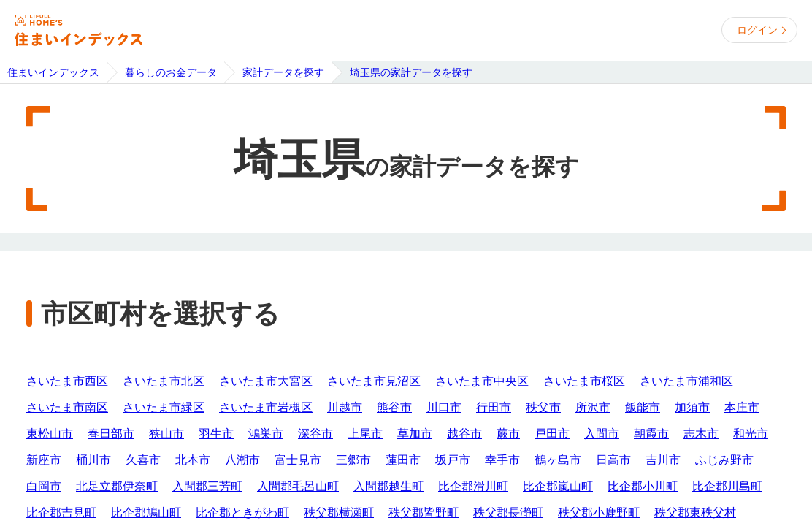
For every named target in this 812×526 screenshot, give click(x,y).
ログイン (757, 30)
